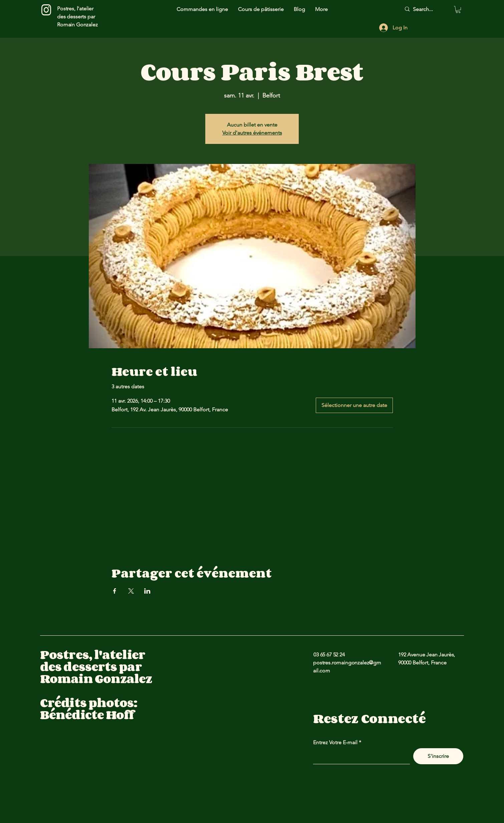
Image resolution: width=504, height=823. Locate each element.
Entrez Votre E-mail (335, 743)
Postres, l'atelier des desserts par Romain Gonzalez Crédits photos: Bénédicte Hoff (96, 685)
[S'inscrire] (438, 756)
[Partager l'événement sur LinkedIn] (147, 591)
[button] (458, 10)
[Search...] (426, 9)
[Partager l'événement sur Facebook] (115, 591)
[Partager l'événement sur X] (131, 591)
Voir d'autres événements (252, 133)
